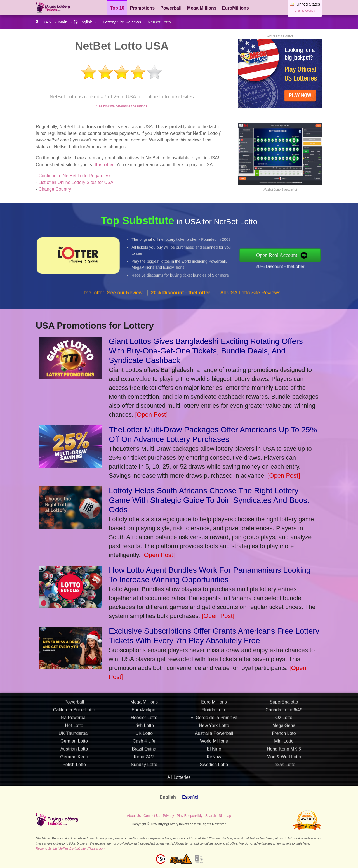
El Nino (214, 774)
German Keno (74, 782)
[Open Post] (151, 415)
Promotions (142, 8)
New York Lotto (214, 751)
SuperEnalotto (284, 727)
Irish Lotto (144, 751)
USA (44, 22)
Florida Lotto (214, 735)
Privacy (169, 816)
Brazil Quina (144, 774)
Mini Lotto (284, 766)
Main (63, 22)
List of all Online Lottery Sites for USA (76, 182)
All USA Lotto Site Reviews (250, 318)
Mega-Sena (284, 751)
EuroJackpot (144, 735)
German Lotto (74, 766)
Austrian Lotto (74, 774)
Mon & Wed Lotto (284, 782)
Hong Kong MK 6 (284, 774)
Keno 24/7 (144, 782)
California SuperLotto (74, 735)
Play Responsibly (190, 816)
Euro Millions (214, 727)
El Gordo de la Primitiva (214, 743)
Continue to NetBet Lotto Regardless (75, 176)
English (85, 22)
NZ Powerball (74, 743)
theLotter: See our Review (113, 318)
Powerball (171, 8)
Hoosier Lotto (144, 743)
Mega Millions (202, 8)
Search (211, 816)
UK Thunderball (74, 759)
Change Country (305, 11)
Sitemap (225, 816)
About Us (134, 816)
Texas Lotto (284, 790)
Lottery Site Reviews (122, 22)
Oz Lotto (284, 743)
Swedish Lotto (214, 790)
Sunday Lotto (144, 790)
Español (190, 797)
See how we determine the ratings (122, 106)
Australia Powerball (214, 759)
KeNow (214, 782)
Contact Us (152, 816)
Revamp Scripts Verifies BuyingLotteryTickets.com (70, 848)
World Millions (214, 766)
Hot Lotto (74, 751)
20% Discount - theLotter (305, 262)
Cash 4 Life (144, 766)
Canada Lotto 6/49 (284, 735)
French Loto (284, 759)
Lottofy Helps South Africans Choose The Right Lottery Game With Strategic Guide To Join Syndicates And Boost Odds (209, 500)
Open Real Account (303, 255)
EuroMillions (235, 8)
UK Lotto (144, 759)
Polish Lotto (74, 790)
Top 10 (117, 8)
